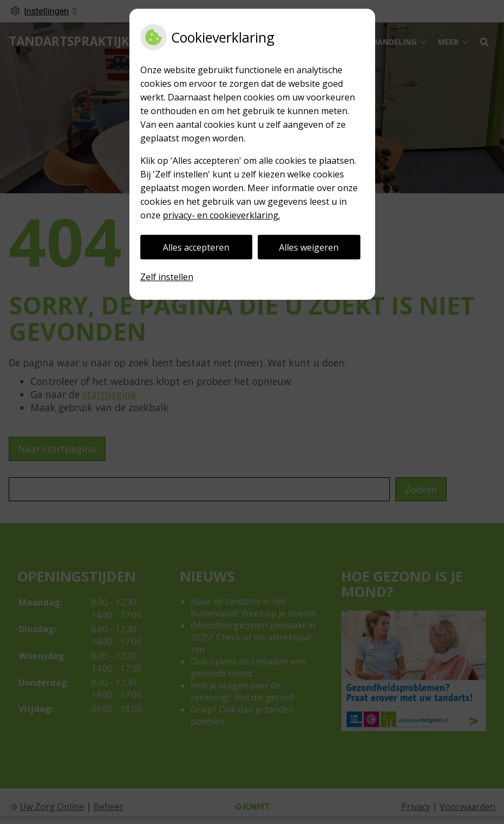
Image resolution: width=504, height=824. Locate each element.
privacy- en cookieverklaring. (221, 215)
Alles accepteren (196, 247)
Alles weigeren (309, 247)
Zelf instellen (167, 277)
